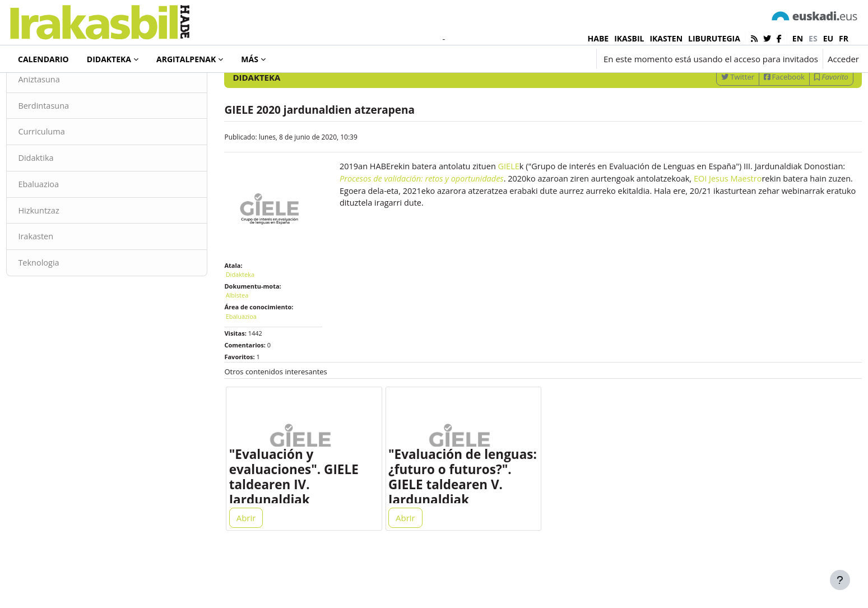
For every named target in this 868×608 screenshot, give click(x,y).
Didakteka (47, 89)
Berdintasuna (69, 148)
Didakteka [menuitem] (109, 59)
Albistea (250, 332)
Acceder (843, 59)
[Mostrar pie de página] (840, 580)
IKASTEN (666, 38)
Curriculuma (67, 175)
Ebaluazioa (64, 229)
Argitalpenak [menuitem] (186, 59)
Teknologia (64, 308)
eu (828, 38)
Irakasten (61, 282)
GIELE (521, 210)
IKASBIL (629, 38)
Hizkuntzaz (64, 255)
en (798, 38)
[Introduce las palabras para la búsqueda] (739, 89)
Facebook (760, 119)
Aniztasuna (65, 122)
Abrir (259, 559)
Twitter (712, 119)
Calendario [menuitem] (43, 59)
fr (844, 38)
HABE (598, 38)
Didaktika (61, 202)
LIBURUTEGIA (714, 38)
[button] (524, 59)
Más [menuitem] (250, 59)
